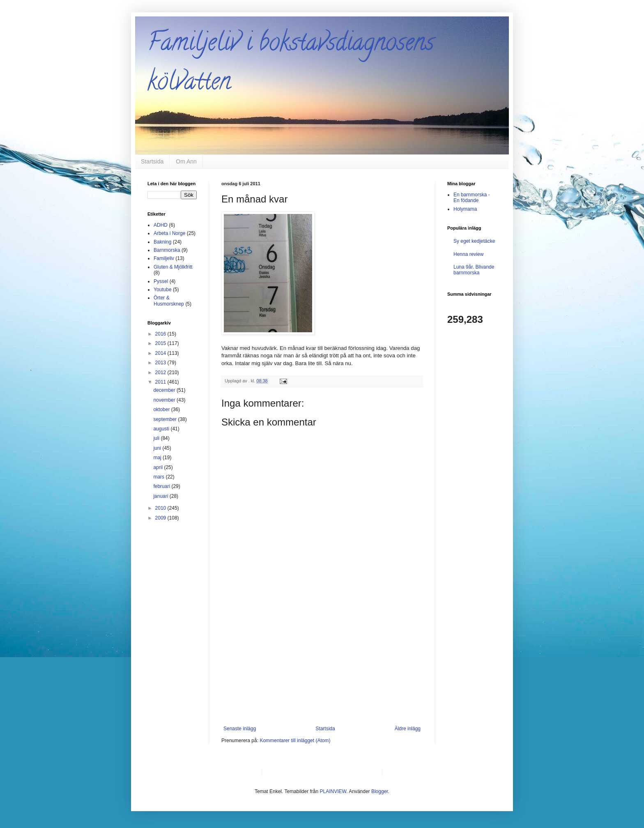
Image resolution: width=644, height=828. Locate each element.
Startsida (152, 161)
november (165, 400)
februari (162, 486)
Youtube (163, 290)
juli (157, 438)
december (165, 390)
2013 (161, 363)
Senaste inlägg (240, 729)
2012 (161, 373)
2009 (161, 518)
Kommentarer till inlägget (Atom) (295, 741)
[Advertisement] (322, 664)
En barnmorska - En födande (472, 198)
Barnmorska (167, 250)
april (159, 467)
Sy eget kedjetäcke (474, 241)
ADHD (161, 225)
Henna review (468, 254)
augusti (162, 429)
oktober (162, 409)
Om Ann (186, 161)
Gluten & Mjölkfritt (173, 267)
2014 (161, 353)
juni (158, 448)
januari (161, 496)
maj (158, 458)
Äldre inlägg (408, 729)
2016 (161, 334)
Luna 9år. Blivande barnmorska (474, 270)
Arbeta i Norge (169, 233)
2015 (161, 343)
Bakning (162, 242)
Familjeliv (164, 258)
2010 (161, 508)
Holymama (465, 209)
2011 (161, 382)
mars (159, 477)
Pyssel (161, 281)
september (166, 419)
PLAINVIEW (333, 791)
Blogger (380, 791)
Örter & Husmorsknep (169, 301)
